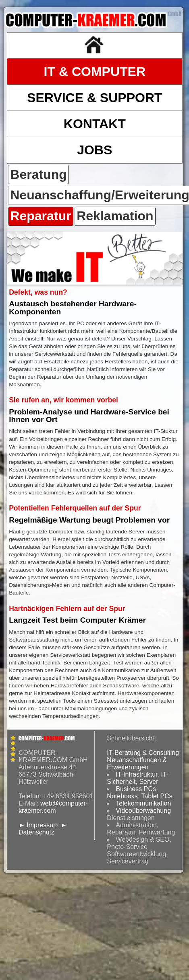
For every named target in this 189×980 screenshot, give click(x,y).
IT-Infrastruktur (136, 774)
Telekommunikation (143, 803)
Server (148, 782)
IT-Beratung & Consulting (143, 753)
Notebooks (122, 796)
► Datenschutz (43, 829)
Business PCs (136, 789)
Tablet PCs (157, 796)
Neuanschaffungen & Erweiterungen (137, 764)
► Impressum (38, 825)
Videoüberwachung (143, 811)
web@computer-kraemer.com (53, 807)
